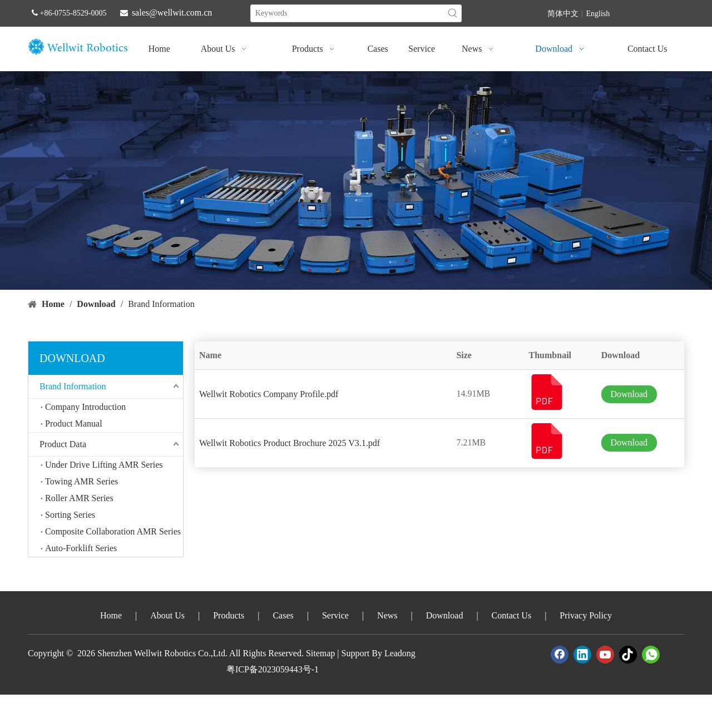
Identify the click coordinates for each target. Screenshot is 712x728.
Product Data (63, 444)
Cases (283, 615)
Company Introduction (85, 407)
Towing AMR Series (81, 481)
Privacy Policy (586, 615)
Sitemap (320, 653)
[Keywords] (348, 13)
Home (111, 615)
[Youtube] (605, 655)
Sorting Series (70, 515)
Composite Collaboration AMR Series (113, 531)
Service (335, 615)
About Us (167, 615)
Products (229, 615)
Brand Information (73, 386)
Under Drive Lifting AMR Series (104, 465)
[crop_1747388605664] (356, 180)
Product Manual (74, 424)
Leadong (400, 653)
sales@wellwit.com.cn (172, 13)
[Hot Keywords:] (453, 13)
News (387, 615)
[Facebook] (560, 655)
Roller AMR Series (79, 498)
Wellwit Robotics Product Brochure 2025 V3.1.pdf (290, 443)
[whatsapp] (651, 655)
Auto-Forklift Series (81, 548)
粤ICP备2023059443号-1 (273, 669)
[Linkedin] (582, 655)
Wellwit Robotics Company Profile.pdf (269, 394)
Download (629, 394)
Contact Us (512, 615)
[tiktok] (628, 655)
